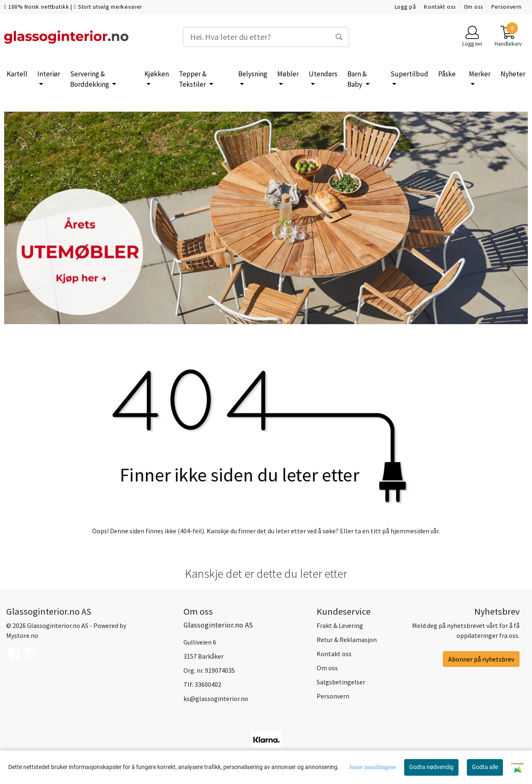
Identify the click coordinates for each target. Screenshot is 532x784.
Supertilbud (409, 74)
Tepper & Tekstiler (193, 79)
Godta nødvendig (431, 767)
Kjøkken (157, 74)
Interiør (49, 74)
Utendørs (323, 74)
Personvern (507, 7)
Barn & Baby (357, 79)
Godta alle (485, 767)
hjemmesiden (410, 531)
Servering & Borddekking (90, 79)
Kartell (17, 74)
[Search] (266, 37)
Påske (447, 74)
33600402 (208, 684)
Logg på (405, 7)
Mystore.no (22, 635)
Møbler (288, 74)
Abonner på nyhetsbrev (481, 659)
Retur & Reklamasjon (347, 640)
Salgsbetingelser (341, 682)
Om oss (473, 7)
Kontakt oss (440, 7)
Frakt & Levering (340, 625)
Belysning (253, 74)
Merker (480, 74)
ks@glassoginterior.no (216, 699)
